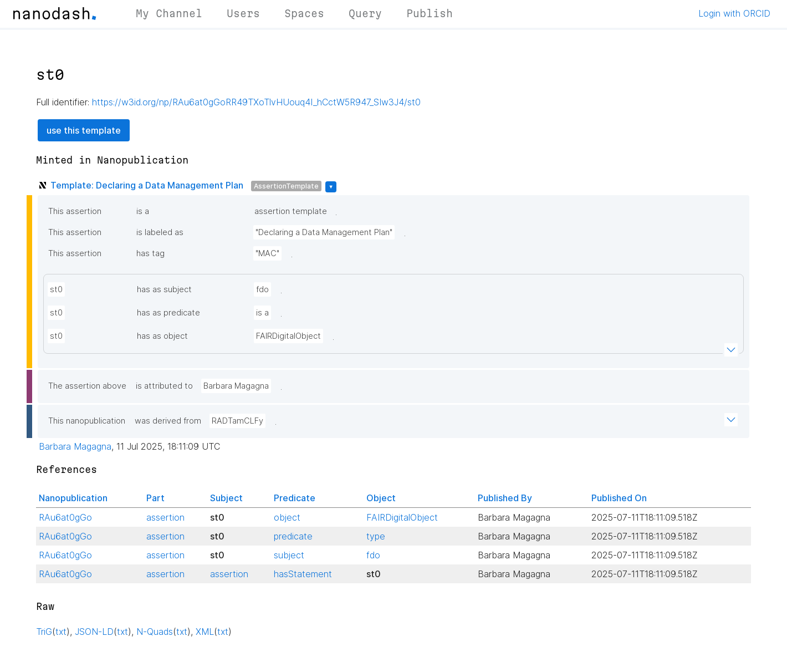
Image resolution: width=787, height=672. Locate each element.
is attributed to (164, 386)
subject (289, 555)
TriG (44, 632)
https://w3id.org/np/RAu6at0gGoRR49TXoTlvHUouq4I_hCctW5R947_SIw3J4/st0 (256, 102)
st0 (56, 289)
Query (365, 13)
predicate (293, 536)
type (376, 536)
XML (205, 632)
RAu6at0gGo (65, 517)
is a (143, 211)
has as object (162, 336)
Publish (430, 13)
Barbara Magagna (236, 386)
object (287, 517)
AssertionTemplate (286, 186)
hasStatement (303, 574)
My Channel (169, 13)
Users (243, 13)
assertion (165, 517)
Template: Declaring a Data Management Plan (147, 185)
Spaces (304, 13)
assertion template (291, 211)
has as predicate (168, 313)
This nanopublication (87, 421)
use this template (84, 130)
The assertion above (87, 386)
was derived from (168, 421)
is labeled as (160, 232)
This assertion (75, 211)
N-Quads (155, 632)
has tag (150, 253)
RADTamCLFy (237, 421)
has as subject (164, 289)
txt (61, 632)
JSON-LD (94, 632)
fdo (262, 289)
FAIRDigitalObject (288, 336)
